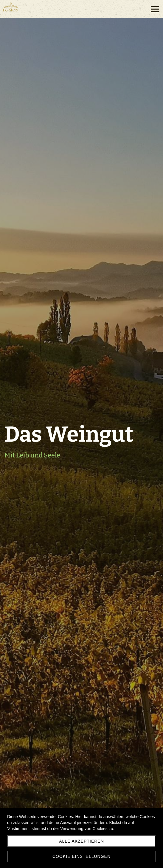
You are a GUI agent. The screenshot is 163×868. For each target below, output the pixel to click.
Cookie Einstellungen (81, 856)
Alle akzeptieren (81, 841)
